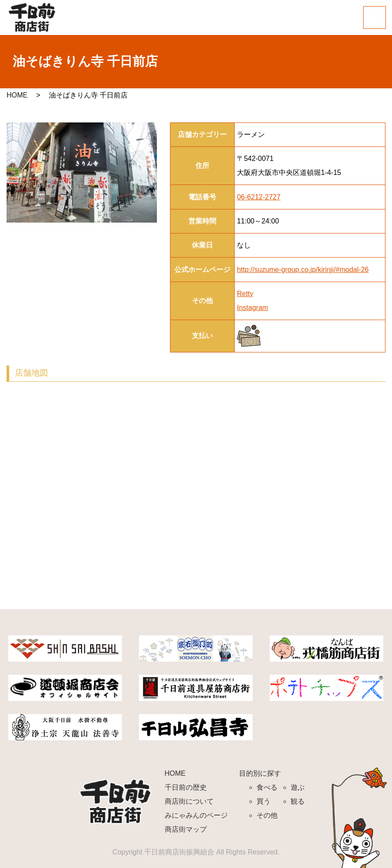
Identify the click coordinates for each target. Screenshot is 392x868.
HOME (17, 95)
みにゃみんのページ (196, 815)
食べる (267, 787)
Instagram (252, 308)
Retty (245, 294)
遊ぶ (298, 787)
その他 (267, 815)
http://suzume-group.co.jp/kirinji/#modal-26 (303, 270)
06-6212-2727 (259, 197)
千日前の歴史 (186, 787)
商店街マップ (186, 829)
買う (264, 801)
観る (298, 801)
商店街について (189, 801)
